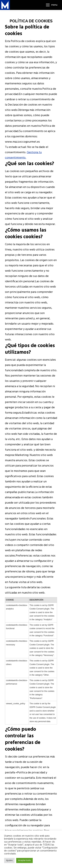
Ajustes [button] (9, 860)
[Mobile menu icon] (52, 5)
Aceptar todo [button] (24, 860)
